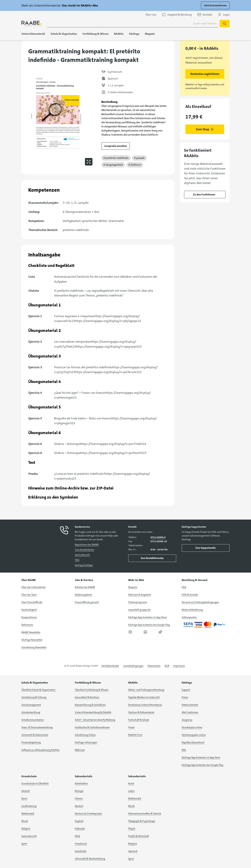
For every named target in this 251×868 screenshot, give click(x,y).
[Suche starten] (225, 24)
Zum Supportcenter (206, 548)
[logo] (32, 24)
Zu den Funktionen (204, 194)
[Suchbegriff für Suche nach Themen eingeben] (133, 24)
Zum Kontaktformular (152, 558)
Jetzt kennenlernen (215, 5)
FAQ (77, 560)
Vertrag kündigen (84, 565)
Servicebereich (82, 555)
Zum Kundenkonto (84, 550)
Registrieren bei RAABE (87, 545)
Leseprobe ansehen (116, 146)
